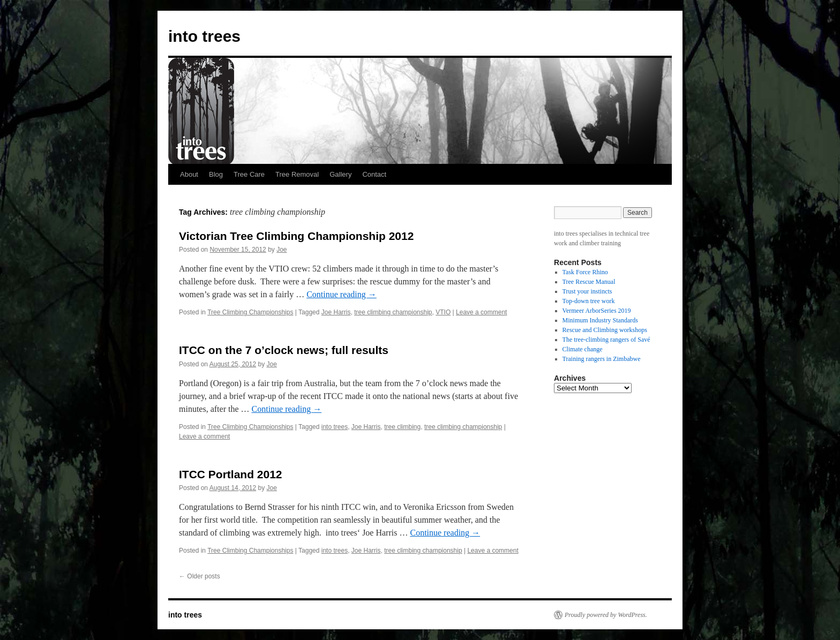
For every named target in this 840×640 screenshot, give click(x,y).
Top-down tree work (589, 301)
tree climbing (402, 427)
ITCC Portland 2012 (231, 474)
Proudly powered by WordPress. (606, 615)
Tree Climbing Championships (250, 312)
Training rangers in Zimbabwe (602, 359)
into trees (204, 36)
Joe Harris (336, 312)
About (189, 174)
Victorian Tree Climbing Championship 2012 (296, 236)
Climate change (583, 349)
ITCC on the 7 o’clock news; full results (284, 350)
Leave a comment (481, 312)
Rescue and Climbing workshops (605, 330)
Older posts (200, 576)
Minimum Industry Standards (600, 320)
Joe (282, 250)
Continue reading (342, 294)
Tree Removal (297, 174)
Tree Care (249, 174)
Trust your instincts (587, 291)
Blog (216, 174)
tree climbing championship (393, 312)
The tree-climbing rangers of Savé (606, 340)
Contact (374, 174)
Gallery (340, 174)
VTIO (443, 312)
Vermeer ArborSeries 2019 (597, 311)
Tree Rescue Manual (589, 282)
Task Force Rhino (585, 272)
